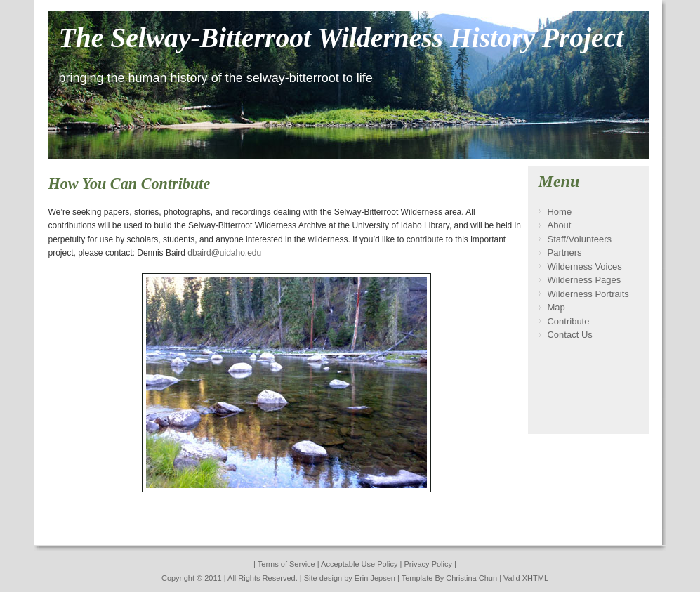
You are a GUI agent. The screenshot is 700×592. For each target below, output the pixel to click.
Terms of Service (286, 564)
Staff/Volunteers (579, 239)
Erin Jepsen (376, 578)
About (559, 225)
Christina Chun (471, 578)
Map (556, 307)
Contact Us (569, 335)
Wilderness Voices (584, 267)
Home (559, 212)
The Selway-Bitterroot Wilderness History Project (342, 38)
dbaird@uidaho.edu (224, 253)
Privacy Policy (428, 564)
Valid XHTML (526, 578)
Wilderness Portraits (588, 294)
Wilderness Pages (584, 280)
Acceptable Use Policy (359, 564)
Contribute (568, 321)
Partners (564, 252)
